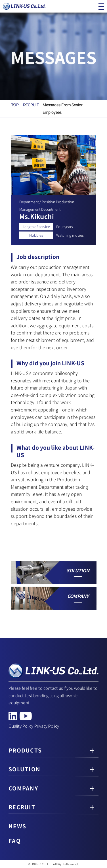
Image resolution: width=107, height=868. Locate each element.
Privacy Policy (47, 726)
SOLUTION (24, 769)
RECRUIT (22, 807)
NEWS (17, 826)
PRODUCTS (25, 750)
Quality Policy (21, 726)
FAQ (15, 841)
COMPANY (23, 788)
